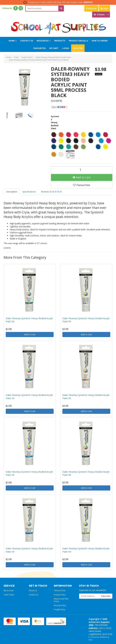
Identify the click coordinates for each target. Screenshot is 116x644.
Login (104, 8)
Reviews (51, 192)
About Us (33, 590)
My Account (9, 590)
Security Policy (60, 605)
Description (12, 192)
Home (13, 41)
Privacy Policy (60, 595)
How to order (100, 41)
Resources (44, 41)
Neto (91, 640)
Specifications (29, 192)
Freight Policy (60, 609)
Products (60, 41)
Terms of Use (60, 590)
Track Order (9, 595)
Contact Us (27, 41)
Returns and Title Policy (61, 600)
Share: (59, 107)
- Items (99, 14)
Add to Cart (82, 177)
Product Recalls (78, 41)
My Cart (54, 48)
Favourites (40, 48)
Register (91, 8)
